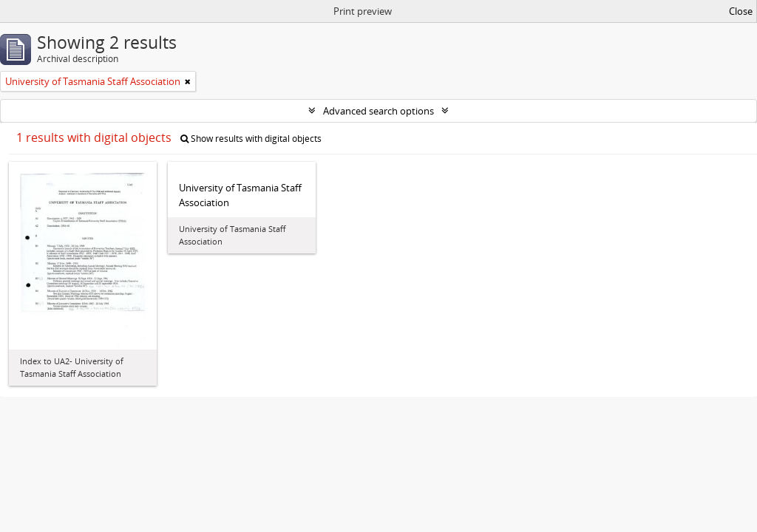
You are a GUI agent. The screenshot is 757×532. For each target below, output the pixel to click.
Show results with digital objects (251, 139)
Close (741, 11)
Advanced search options (378, 111)
